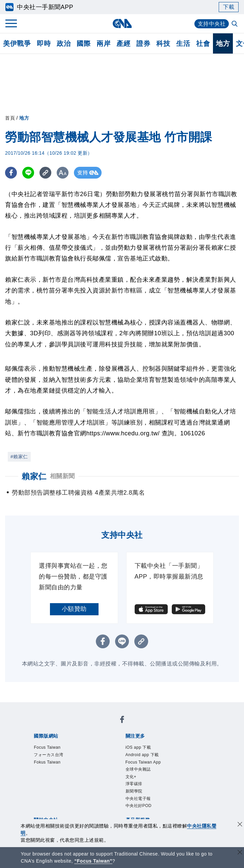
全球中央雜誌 (138, 769)
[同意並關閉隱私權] (240, 825)
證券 (143, 43)
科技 (163, 43)
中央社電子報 (138, 799)
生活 (183, 43)
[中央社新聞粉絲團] (122, 721)
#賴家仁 (19, 457)
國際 (84, 43)
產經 (123, 43)
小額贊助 (74, 609)
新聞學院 (134, 791)
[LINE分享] (28, 173)
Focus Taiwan (47, 747)
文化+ (131, 777)
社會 (203, 43)
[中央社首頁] (122, 23)
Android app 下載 (142, 755)
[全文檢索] (235, 24)
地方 (223, 43)
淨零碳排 (134, 784)
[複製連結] (45, 173)
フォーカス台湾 (49, 755)
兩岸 (103, 43)
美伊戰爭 (17, 43)
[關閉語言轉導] (240, 853)
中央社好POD (139, 806)
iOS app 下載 (138, 747)
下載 (229, 7)
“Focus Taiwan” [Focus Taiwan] (93, 861)
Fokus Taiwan (47, 762)
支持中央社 (212, 24)
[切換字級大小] (63, 173)
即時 (44, 43)
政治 (64, 43)
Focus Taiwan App (143, 762)
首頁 (10, 118)
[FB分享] (11, 173)
